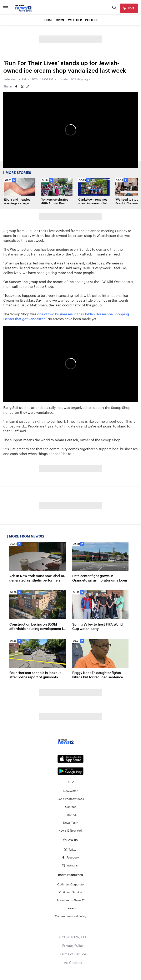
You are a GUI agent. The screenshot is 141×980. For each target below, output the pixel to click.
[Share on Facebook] (16, 87)
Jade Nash (10, 80)
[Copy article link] (28, 87)
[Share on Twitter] (22, 87)
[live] (129, 8)
